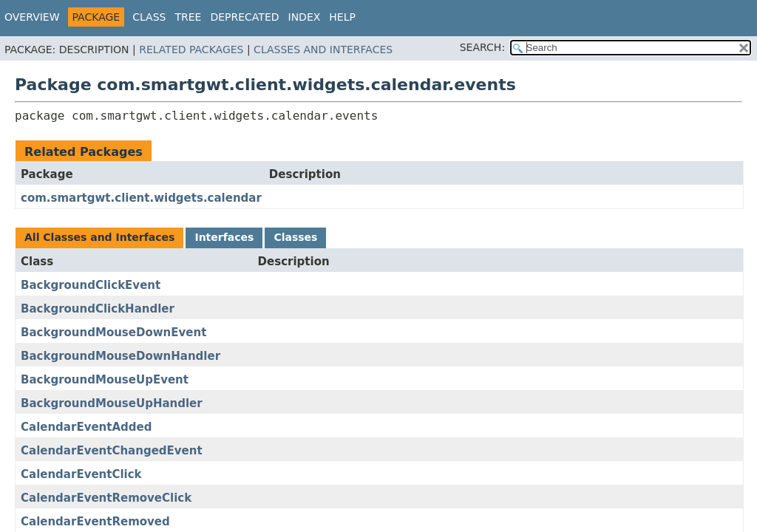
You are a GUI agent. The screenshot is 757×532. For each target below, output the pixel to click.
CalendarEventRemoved (95, 522)
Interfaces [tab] (224, 237)
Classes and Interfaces (323, 50)
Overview (32, 17)
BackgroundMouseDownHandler (120, 356)
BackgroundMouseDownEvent (113, 332)
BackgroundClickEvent (91, 285)
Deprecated (244, 17)
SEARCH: (482, 47)
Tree (188, 17)
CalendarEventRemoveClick (106, 498)
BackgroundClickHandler (98, 309)
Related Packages (191, 50)
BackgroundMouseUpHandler (112, 403)
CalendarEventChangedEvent (112, 451)
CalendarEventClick (81, 474)
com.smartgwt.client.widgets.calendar (141, 198)
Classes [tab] (295, 237)
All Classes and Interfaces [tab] (99, 237)
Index (305, 17)
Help (342, 17)
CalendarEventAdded (86, 427)
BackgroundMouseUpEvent (105, 380)
